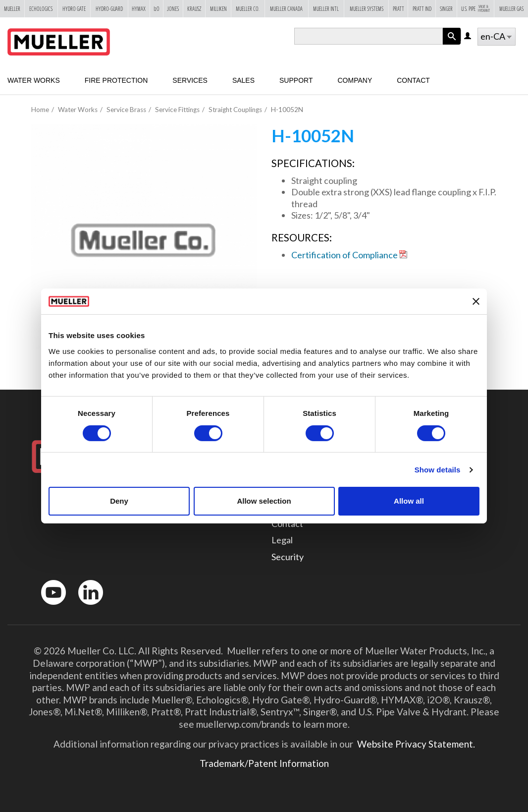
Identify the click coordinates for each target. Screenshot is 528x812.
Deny (119, 501)
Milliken (218, 8)
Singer (446, 8)
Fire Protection (116, 80)
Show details (438, 470)
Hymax (139, 8)
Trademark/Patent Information (264, 763)
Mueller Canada (286, 8)
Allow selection (264, 501)
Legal (282, 540)
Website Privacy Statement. (415, 744)
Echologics (41, 8)
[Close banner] (476, 301)
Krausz (194, 8)
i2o (157, 8)
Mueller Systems (367, 8)
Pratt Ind (422, 8)
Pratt (398, 8)
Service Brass (126, 110)
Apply (452, 44)
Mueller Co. (248, 8)
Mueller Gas (511, 8)
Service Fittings (177, 110)
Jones (173, 8)
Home (40, 110)
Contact (413, 80)
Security (288, 557)
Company (355, 80)
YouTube (48, 607)
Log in (468, 36)
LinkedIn (86, 607)
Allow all (409, 501)
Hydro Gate (74, 8)
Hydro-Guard (109, 8)
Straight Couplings (235, 110)
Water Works (34, 80)
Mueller (12, 8)
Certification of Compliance (344, 255)
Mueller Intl (326, 8)
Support (296, 80)
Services (190, 80)
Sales (243, 80)
